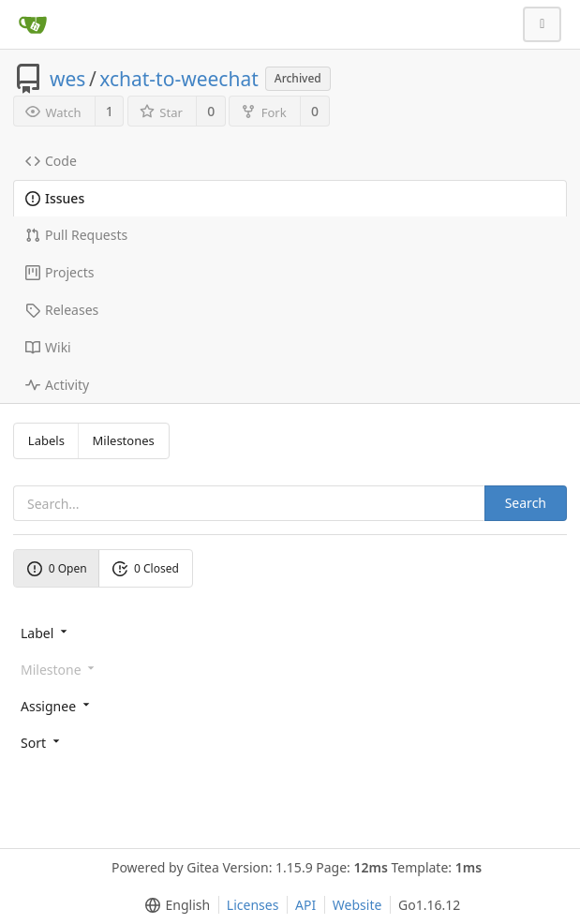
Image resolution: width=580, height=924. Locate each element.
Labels (46, 440)
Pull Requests (76, 235)
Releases (62, 310)
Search (526, 503)
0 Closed (146, 568)
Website (357, 905)
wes (67, 79)
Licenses (253, 905)
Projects (59, 272)
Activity (57, 385)
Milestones (124, 440)
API (305, 905)
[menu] (290, 632)
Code (51, 161)
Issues (55, 198)
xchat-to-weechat (179, 79)
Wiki (48, 347)
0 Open (57, 568)
